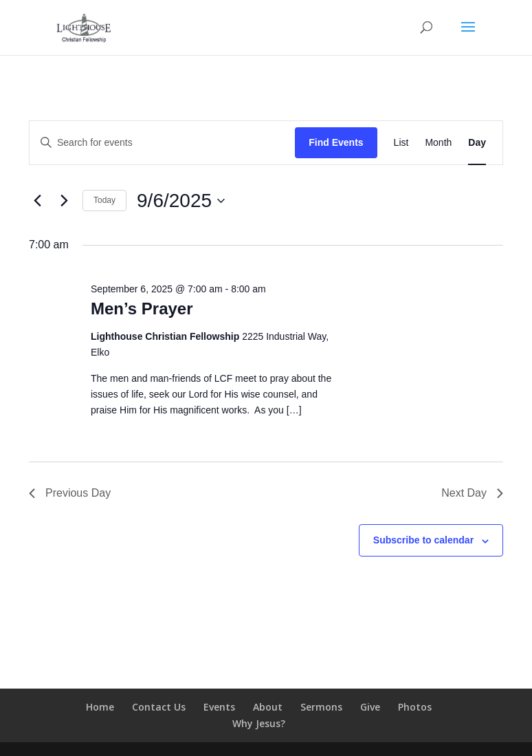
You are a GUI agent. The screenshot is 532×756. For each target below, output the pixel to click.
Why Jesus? (259, 723)
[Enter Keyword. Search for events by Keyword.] (162, 143)
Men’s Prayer (142, 309)
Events (219, 707)
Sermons (321, 707)
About (268, 707)
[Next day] (64, 201)
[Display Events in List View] (401, 143)
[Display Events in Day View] (477, 143)
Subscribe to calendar (423, 540)
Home (100, 707)
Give (370, 707)
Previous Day (70, 493)
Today (104, 200)
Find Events (336, 142)
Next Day (472, 493)
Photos (415, 707)
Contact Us (159, 707)
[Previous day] (37, 201)
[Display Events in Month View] (438, 143)
